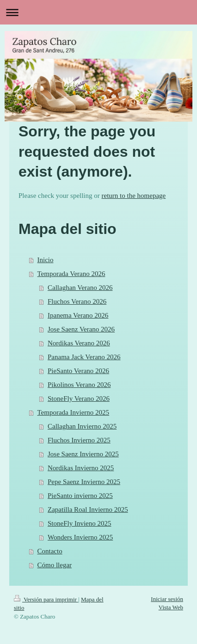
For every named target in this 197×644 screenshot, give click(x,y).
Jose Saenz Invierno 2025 (83, 454)
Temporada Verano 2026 (71, 274)
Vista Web (171, 607)
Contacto (50, 551)
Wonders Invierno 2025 (80, 537)
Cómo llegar (55, 565)
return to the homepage (134, 196)
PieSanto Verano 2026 (78, 371)
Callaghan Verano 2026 (80, 288)
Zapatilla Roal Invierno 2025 (88, 509)
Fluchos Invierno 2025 (79, 440)
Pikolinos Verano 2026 (79, 385)
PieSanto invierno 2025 (80, 496)
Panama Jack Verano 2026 (84, 357)
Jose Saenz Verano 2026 (81, 329)
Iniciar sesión (167, 599)
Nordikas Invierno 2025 (81, 468)
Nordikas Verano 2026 (79, 343)
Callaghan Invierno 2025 (82, 426)
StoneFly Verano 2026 (79, 399)
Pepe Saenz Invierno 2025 (84, 482)
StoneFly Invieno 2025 (80, 523)
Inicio (46, 260)
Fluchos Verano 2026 (77, 301)
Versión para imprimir (46, 599)
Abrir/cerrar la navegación (98, 12)
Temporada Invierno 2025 (74, 412)
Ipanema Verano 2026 (78, 315)
